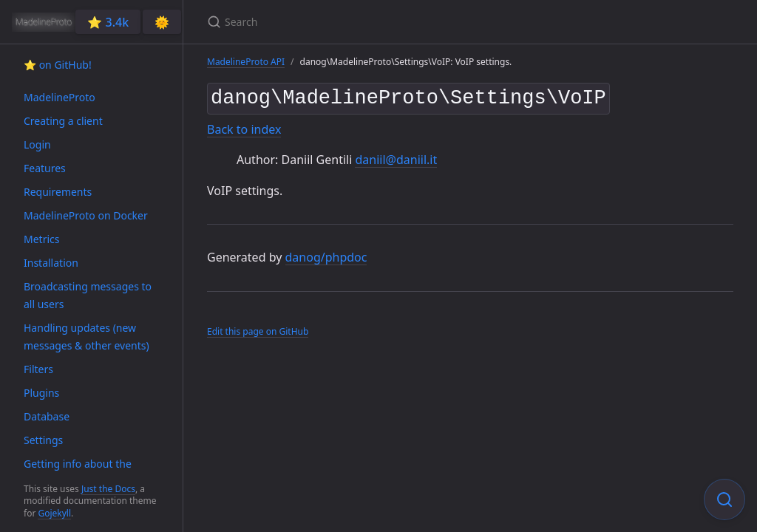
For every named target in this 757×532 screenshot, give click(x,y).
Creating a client (63, 121)
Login (37, 144)
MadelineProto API (246, 62)
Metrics (41, 239)
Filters (38, 369)
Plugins (41, 393)
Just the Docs (108, 489)
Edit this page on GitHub (258, 328)
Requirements (58, 192)
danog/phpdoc (326, 255)
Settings (43, 440)
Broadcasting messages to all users (88, 295)
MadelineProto (60, 97)
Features (45, 168)
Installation (51, 263)
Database (47, 416)
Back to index (244, 126)
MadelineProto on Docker (86, 215)
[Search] (381, 22)
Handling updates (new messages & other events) (86, 337)
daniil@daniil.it (396, 157)
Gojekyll (54, 513)
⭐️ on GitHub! (58, 65)
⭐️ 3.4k (108, 22)
